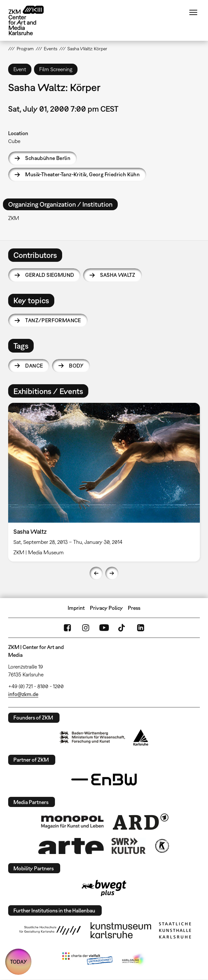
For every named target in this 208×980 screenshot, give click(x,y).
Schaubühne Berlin (48, 158)
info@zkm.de (23, 694)
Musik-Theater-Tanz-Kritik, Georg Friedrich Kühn (82, 174)
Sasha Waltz (118, 275)
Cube (14, 141)
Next (112, 573)
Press (134, 608)
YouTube (104, 628)
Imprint (76, 608)
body (76, 366)
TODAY (18, 962)
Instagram (86, 628)
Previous (96, 573)
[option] (104, 482)
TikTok (122, 628)
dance (34, 366)
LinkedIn (141, 628)
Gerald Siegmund (50, 275)
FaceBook (67, 628)
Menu (193, 12)
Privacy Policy (106, 608)
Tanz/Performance (53, 320)
